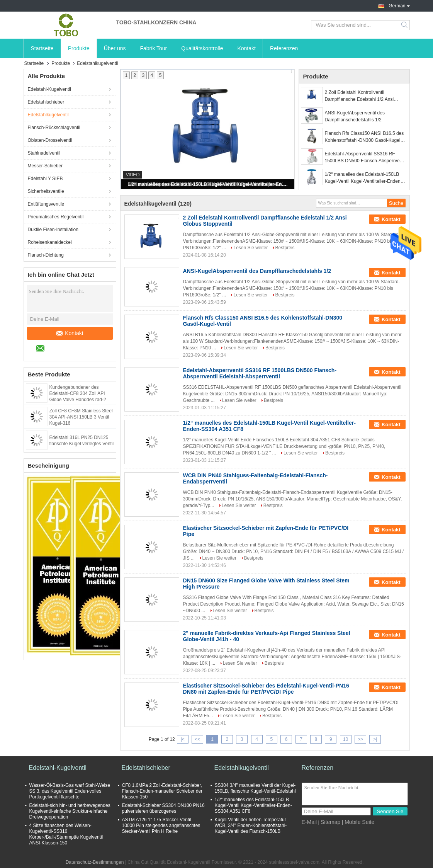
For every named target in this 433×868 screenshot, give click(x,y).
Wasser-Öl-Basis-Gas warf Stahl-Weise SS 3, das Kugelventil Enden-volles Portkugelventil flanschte (70, 791)
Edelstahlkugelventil (48, 115)
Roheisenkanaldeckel (50, 242)
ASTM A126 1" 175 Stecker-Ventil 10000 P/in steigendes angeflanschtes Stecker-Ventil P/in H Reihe (161, 825)
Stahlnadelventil (44, 153)
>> (360, 739)
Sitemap (330, 822)
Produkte (79, 48)
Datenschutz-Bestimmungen (95, 862)
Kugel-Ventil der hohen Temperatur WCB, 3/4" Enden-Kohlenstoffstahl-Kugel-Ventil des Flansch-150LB (251, 825)
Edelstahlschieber (46, 102)
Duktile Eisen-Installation (53, 230)
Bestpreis (285, 248)
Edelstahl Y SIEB (45, 179)
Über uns (115, 48)
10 (346, 739)
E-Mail (309, 822)
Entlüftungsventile (46, 204)
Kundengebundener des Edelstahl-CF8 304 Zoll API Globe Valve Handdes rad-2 (78, 393)
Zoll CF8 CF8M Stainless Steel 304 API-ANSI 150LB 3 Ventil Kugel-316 (81, 417)
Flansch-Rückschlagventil (54, 128)
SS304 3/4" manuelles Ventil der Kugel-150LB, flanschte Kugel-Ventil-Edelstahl (255, 788)
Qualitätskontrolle (202, 48)
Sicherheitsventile (46, 191)
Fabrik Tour (154, 48)
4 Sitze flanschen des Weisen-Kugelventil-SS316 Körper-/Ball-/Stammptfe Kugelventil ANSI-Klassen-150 (66, 834)
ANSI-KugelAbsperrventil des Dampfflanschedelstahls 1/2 (355, 116)
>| (375, 739)
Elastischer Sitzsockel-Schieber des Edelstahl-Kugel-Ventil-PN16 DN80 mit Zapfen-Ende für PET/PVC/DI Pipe (266, 689)
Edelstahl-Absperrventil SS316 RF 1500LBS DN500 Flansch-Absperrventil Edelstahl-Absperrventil (365, 158)
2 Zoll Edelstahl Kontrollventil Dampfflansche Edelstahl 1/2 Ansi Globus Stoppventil (359, 96)
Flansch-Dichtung (46, 255)
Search (405, 25)
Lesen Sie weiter (250, 248)
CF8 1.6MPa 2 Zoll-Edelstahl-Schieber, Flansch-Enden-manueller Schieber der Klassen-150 (162, 791)
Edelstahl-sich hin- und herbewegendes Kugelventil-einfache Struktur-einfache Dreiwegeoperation (70, 811)
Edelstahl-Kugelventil (49, 89)
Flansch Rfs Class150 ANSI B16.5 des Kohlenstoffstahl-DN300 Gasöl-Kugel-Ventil (364, 137)
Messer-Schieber (45, 166)
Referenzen (284, 48)
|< (183, 739)
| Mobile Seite (358, 822)
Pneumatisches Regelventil (56, 217)
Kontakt (246, 48)
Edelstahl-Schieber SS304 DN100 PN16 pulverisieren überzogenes (163, 808)
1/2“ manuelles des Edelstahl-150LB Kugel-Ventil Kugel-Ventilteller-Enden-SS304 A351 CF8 (208, 184)
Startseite (42, 48)
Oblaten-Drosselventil (50, 140)
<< (197, 739)
